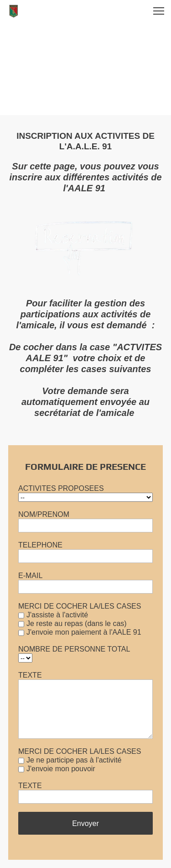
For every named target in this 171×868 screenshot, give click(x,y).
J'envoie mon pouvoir (61, 769)
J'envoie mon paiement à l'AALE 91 (84, 632)
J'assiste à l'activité (57, 615)
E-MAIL (30, 576)
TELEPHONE (40, 545)
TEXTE (30, 675)
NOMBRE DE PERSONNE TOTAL (74, 649)
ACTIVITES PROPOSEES (61, 488)
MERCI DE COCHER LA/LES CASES (80, 606)
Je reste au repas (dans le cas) (77, 623)
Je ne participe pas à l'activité (74, 760)
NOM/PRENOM (44, 514)
